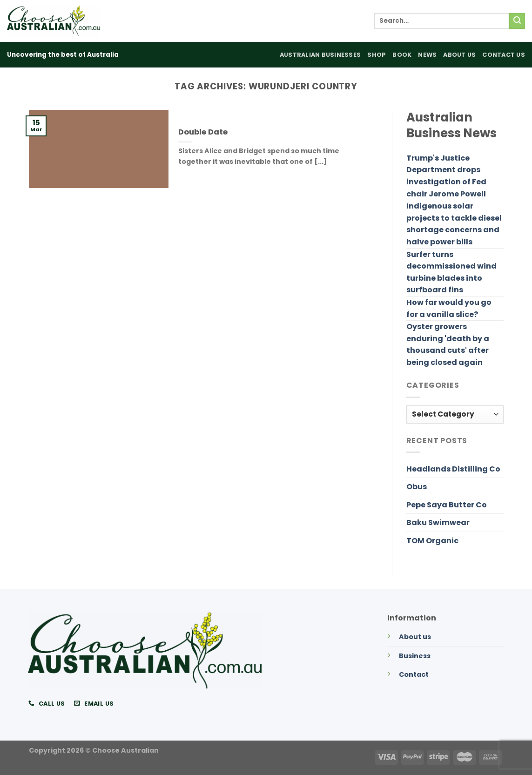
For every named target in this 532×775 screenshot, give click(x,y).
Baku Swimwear (438, 522)
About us (415, 637)
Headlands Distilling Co (453, 469)
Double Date (203, 132)
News (427, 55)
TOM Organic (432, 541)
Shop (377, 55)
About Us (459, 55)
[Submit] (517, 21)
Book (402, 55)
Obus (417, 487)
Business (415, 656)
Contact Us (504, 55)
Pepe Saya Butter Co (447, 505)
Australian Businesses (320, 55)
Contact (414, 674)
